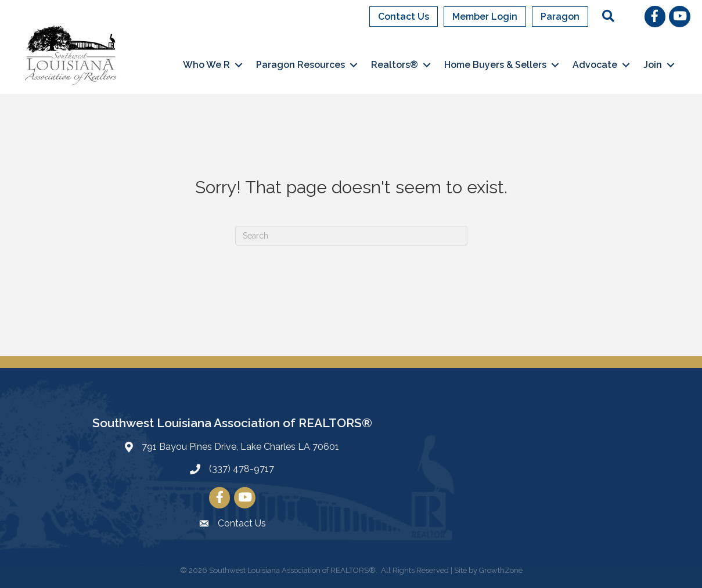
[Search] (351, 236)
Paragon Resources (300, 65)
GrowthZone (501, 570)
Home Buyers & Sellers (495, 65)
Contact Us (404, 17)
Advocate (595, 65)
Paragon (560, 17)
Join (653, 65)
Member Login (485, 17)
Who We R (206, 65)
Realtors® (395, 65)
